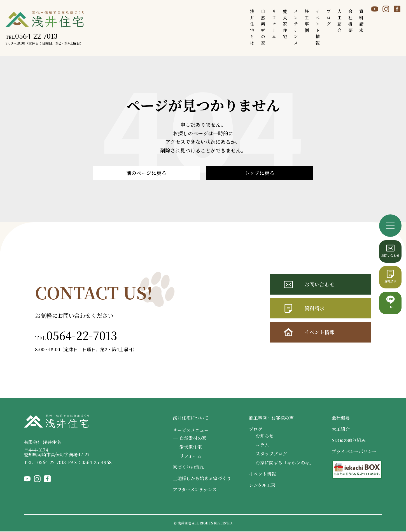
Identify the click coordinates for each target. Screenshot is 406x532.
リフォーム (191, 456)
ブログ (256, 430)
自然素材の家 (193, 439)
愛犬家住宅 (191, 447)
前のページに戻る (146, 173)
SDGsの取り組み (349, 441)
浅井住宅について (191, 418)
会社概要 (341, 418)
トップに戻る (260, 173)
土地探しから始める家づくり (202, 479)
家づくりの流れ (188, 468)
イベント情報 (319, 333)
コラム (262, 445)
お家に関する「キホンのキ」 (285, 463)
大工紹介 (341, 430)
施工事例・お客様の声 (271, 418)
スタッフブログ (271, 454)
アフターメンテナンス (195, 490)
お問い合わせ (319, 285)
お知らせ (265, 436)
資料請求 (314, 309)
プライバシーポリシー (354, 452)
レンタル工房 (262, 486)
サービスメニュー (191, 431)
